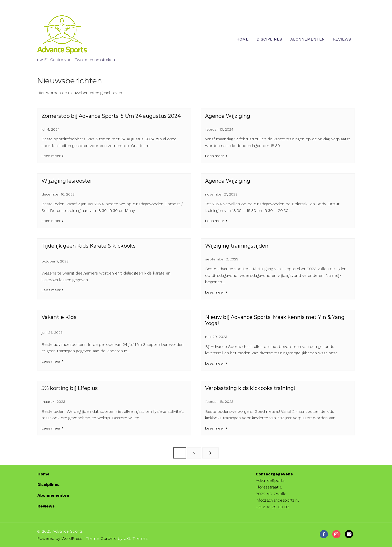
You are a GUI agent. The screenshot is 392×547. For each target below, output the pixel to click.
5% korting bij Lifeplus (70, 388)
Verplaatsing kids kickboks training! (250, 388)
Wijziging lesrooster (67, 181)
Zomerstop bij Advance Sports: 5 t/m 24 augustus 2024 (111, 116)
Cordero (109, 538)
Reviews (342, 39)
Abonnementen (308, 39)
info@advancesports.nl (277, 500)
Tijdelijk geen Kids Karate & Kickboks (89, 246)
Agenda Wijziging (228, 116)
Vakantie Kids (59, 317)
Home (242, 39)
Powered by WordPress (60, 538)
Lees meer (51, 156)
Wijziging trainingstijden (237, 246)
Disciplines (269, 39)
